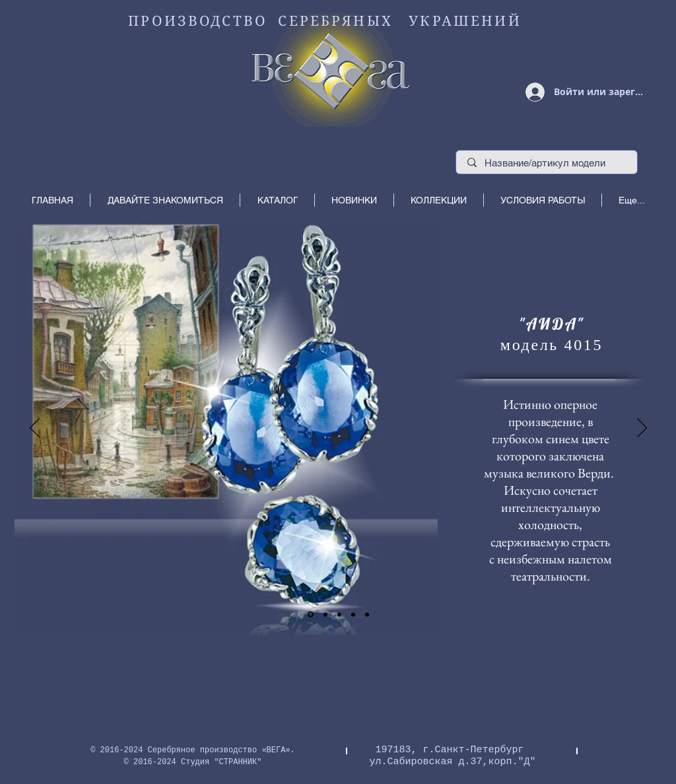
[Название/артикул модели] (547, 163)
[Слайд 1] (311, 615)
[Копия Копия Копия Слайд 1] (367, 614)
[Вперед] (642, 429)
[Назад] (35, 429)
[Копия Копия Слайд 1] (353, 614)
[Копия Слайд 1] (325, 614)
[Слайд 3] (339, 614)
